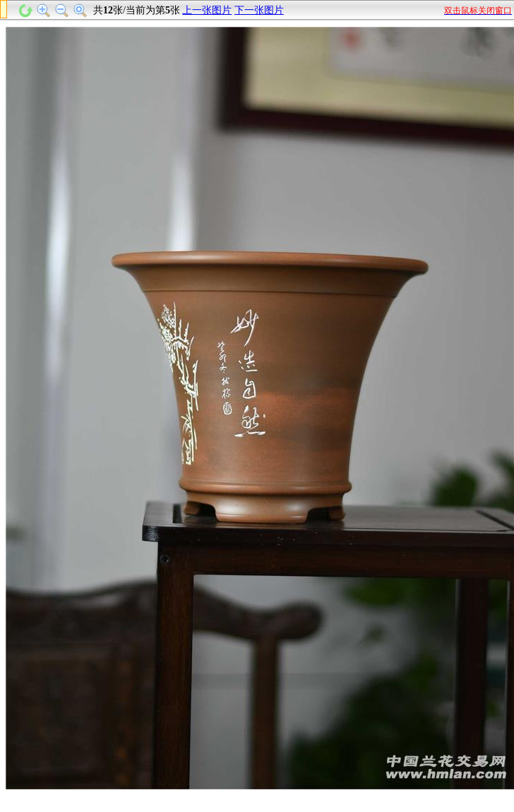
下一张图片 (259, 10)
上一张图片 (207, 10)
